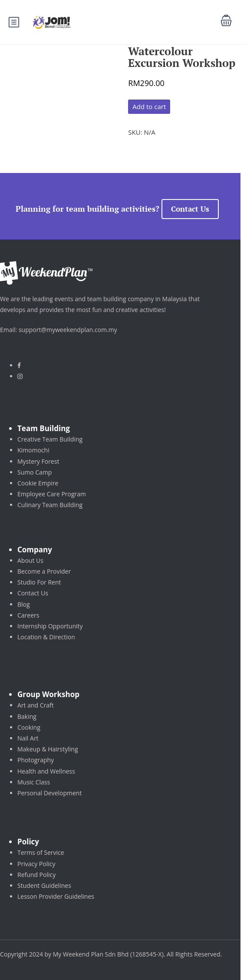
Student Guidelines (44, 885)
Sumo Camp (35, 472)
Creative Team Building (50, 439)
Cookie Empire (38, 483)
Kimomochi (33, 450)
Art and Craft (36, 705)
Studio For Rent (39, 582)
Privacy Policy (36, 864)
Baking (27, 716)
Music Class (34, 782)
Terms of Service (41, 852)
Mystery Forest (38, 461)
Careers (28, 615)
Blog (24, 604)
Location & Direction (46, 637)
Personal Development (49, 793)
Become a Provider (44, 571)
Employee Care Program (52, 494)
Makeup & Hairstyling (48, 749)
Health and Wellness (46, 771)
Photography (36, 760)
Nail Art (28, 738)
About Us (30, 560)
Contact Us (190, 209)
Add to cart (149, 106)
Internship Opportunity (50, 626)
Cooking (29, 727)
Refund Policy (36, 875)
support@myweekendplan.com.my (68, 330)
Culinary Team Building (50, 505)
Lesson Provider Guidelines (56, 896)
